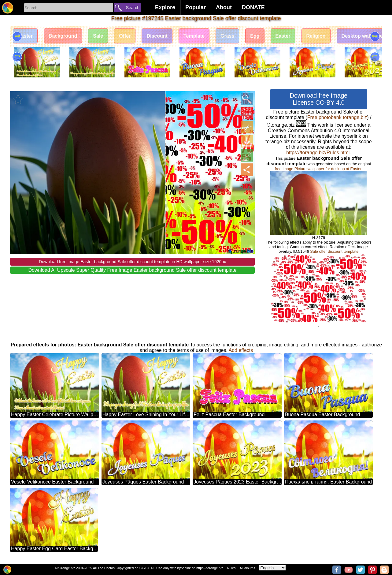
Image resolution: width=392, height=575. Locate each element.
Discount (157, 36)
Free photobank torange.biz (337, 117)
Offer (125, 36)
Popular (196, 7)
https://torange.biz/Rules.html (318, 153)
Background (63, 36)
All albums (248, 568)
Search (133, 8)
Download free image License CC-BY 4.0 (318, 99)
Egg (255, 36)
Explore (165, 7)
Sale (98, 36)
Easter (25, 36)
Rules (231, 568)
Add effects (241, 350)
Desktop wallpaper (363, 36)
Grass (227, 36)
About (224, 7)
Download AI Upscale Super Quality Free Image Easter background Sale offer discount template (133, 270)
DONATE (253, 7)
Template (194, 36)
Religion (316, 36)
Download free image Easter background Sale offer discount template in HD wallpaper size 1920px (132, 262)
